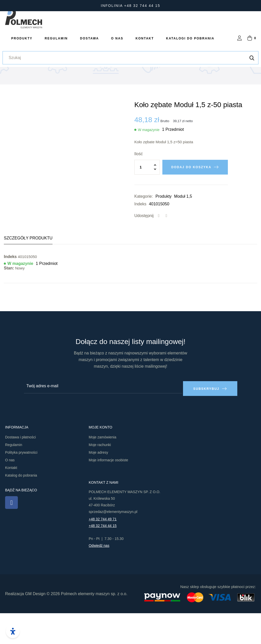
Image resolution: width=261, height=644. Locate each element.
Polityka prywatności (21, 483)
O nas (10, 491)
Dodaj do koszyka (191, 201)
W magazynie (149, 163)
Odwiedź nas (99, 576)
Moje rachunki (100, 476)
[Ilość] (147, 201)
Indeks (140, 237)
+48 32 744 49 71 (103, 550)
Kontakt (11, 498)
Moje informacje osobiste (108, 491)
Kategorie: (144, 230)
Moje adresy (98, 483)
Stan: (9, 301)
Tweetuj (166, 249)
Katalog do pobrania (21, 506)
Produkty (164, 230)
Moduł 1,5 (183, 230)
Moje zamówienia (102, 468)
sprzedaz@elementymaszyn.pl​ (113, 542)
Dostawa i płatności (21, 468)
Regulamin (14, 476)
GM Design (35, 624)
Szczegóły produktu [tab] (28, 271)
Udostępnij (159, 249)
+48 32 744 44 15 (103, 556)
